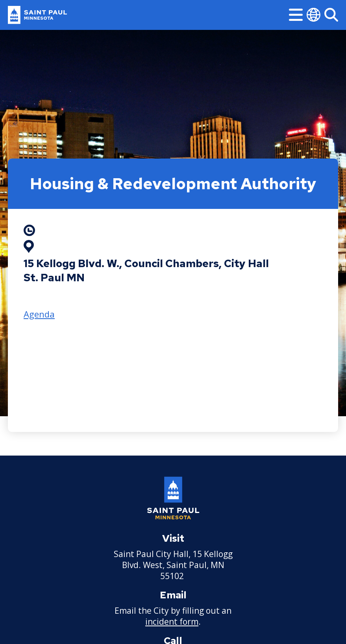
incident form (172, 622)
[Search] (331, 15)
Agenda (39, 314)
